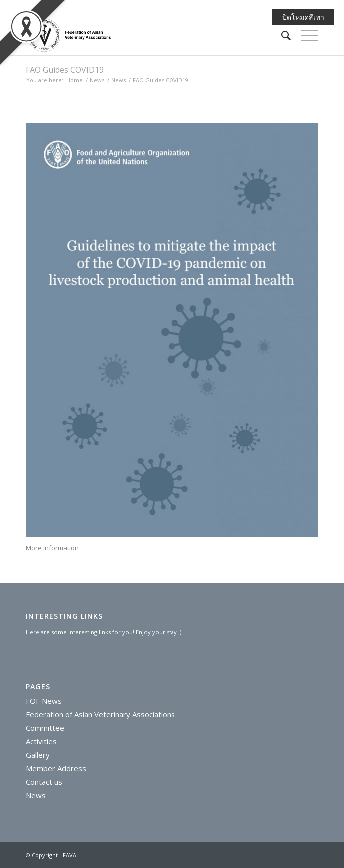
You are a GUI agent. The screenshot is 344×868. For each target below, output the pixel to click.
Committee (45, 728)
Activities (41, 741)
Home (75, 80)
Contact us (44, 782)
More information (52, 548)
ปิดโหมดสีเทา (303, 17)
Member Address (56, 768)
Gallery (38, 755)
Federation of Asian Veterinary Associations (100, 714)
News (97, 80)
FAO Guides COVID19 (65, 70)
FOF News (44, 701)
